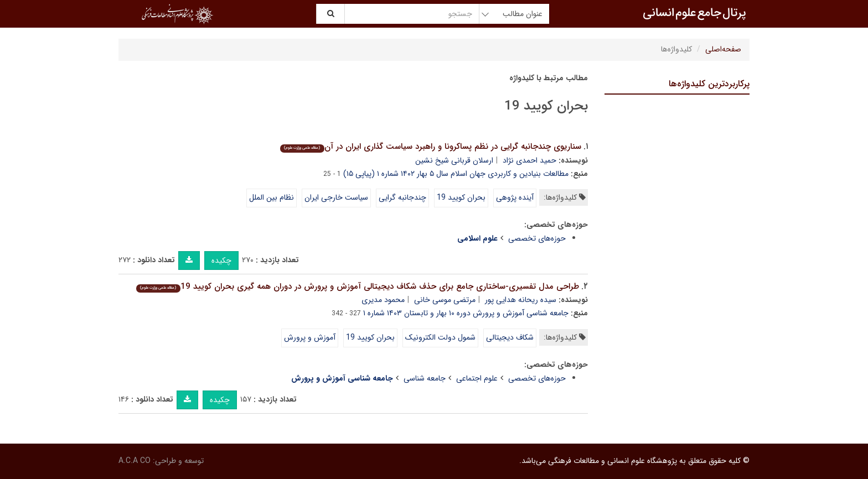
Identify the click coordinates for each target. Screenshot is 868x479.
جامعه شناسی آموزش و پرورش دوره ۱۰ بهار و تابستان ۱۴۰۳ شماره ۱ (466, 313)
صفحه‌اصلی (723, 49)
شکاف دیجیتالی (510, 337)
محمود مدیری (383, 300)
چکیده (221, 261)
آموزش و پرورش (310, 337)
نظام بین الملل (272, 197)
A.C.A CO (135, 461)
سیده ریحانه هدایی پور (521, 300)
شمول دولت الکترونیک (440, 337)
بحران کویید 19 (461, 197)
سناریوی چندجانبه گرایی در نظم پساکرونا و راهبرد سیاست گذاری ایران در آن (430, 147)
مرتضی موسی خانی (445, 300)
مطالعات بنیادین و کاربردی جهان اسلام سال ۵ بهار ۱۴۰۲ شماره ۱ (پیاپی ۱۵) (456, 174)
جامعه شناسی (425, 378)
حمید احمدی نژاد (529, 160)
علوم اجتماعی (477, 378)
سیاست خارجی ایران (336, 197)
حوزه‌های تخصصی (537, 238)
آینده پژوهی (515, 197)
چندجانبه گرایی (402, 197)
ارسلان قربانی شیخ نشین (454, 160)
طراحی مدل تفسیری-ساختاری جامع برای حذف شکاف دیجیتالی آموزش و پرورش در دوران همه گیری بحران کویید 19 (357, 287)
